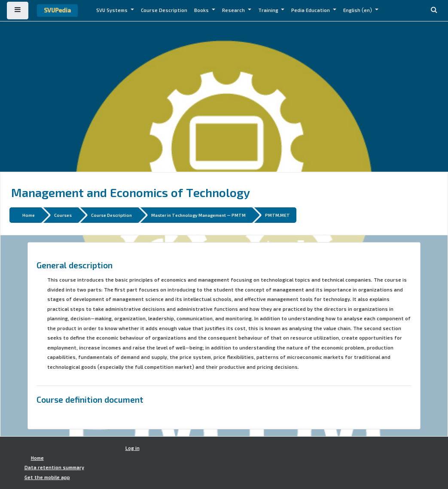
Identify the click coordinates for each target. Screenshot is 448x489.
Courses (63, 215)
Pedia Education (311, 10)
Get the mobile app (47, 477)
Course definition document (90, 399)
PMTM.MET (277, 215)
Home (29, 215)
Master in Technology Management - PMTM (198, 215)
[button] (434, 11)
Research (234, 10)
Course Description (164, 10)
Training (269, 10)
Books (202, 10)
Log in (133, 448)
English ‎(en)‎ (358, 10)
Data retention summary (54, 468)
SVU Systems (113, 10)
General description (75, 265)
